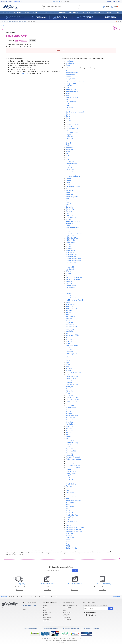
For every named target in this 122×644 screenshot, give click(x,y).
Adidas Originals (72, 73)
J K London (70, 230)
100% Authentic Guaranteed (71, 628)
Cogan (68, 135)
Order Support (47, 618)
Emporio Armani (72, 172)
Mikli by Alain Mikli (72, 346)
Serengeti (69, 428)
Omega (69, 381)
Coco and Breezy (72, 133)
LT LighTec (69, 323)
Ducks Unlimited (71, 164)
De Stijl (68, 145)
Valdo (68, 505)
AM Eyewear (70, 79)
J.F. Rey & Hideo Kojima (74, 234)
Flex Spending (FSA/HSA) (70, 606)
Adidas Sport (70, 75)
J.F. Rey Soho (70, 242)
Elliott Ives (69, 168)
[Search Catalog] (44, 7)
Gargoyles (70, 207)
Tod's (68, 476)
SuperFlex (69, 449)
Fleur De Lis (70, 191)
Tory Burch (69, 482)
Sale (89, 12)
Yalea (68, 542)
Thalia (68, 461)
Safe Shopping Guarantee (91, 628)
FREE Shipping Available (31, 628)
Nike (67, 366)
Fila (67, 189)
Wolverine (69, 534)
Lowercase (70, 319)
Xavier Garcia (71, 538)
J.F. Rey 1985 (70, 236)
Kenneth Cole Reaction (74, 280)
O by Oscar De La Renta (74, 373)
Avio (67, 87)
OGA (68, 375)
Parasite (69, 389)
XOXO (68, 540)
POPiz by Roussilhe (72, 399)
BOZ (67, 104)
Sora (67, 435)
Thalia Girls (70, 464)
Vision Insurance (68, 607)
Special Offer (31, 22)
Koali (67, 290)
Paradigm (69, 387)
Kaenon (68, 273)
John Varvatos (71, 253)
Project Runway (71, 408)
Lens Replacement (48, 621)
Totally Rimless (71, 484)
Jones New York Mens (73, 259)
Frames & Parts (47, 612)
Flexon (68, 193)
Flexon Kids (70, 195)
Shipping (46, 606)
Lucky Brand (70, 325)
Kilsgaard (69, 284)
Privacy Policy (67, 612)
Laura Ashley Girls (72, 298)
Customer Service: (7, 2)
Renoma (69, 414)
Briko (67, 106)
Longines (69, 313)
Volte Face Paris (71, 521)
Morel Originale (71, 354)
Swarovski (69, 455)
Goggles (44, 12)
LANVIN (68, 294)
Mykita (68, 356)
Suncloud (69, 447)
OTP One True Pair (72, 385)
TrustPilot (65, 634)
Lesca (68, 302)
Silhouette (69, 430)
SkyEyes (68, 432)
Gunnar (68, 220)
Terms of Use (67, 614)
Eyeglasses (6, 12)
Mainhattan (70, 331)
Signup (75, 571)
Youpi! (68, 544)
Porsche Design (71, 401)
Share (119, 22)
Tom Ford (69, 480)
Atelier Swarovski (72, 83)
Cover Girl (69, 139)
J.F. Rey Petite (70, 240)
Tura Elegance (71, 492)
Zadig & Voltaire (71, 548)
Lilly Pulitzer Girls (71, 308)
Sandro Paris (70, 424)
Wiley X (68, 525)
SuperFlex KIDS (71, 451)
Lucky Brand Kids (72, 327)
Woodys (69, 536)
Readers (53, 12)
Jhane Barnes (71, 251)
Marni (68, 337)
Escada (69, 178)
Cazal (68, 118)
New (82, 12)
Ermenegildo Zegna (73, 176)
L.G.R (68, 292)
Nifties (68, 364)
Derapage (70, 147)
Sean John (70, 426)
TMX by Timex (71, 474)
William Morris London (73, 530)
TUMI (67, 488)
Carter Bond (70, 114)
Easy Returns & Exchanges (51, 628)
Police (68, 393)
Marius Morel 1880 (72, 335)
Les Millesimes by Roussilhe (75, 300)
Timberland (70, 470)
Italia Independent (72, 228)
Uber (67, 499)
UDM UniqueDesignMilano (75, 501)
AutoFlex (69, 85)
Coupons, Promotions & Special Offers (16, 22)
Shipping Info (24, 74)
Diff (67, 153)
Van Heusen (70, 507)
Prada (68, 404)
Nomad (69, 371)
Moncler (69, 350)
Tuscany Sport (71, 497)
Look (67, 315)
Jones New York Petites (74, 261)
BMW (68, 96)
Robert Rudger (71, 418)
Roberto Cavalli (71, 420)
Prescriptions (47, 609)
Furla (67, 199)
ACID (67, 71)
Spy (67, 439)
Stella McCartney (72, 443)
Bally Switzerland (72, 92)
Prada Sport (70, 406)
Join (110, 609)
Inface (68, 226)
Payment (46, 616)
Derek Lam (69, 149)
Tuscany (69, 495)
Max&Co (69, 344)
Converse (69, 137)
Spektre (68, 437)
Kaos (67, 275)
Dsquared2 (70, 162)
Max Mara (69, 342)
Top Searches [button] (61, 642)
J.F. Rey (68, 232)
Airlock (68, 77)
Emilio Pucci (70, 170)
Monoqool (70, 352)
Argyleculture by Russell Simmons (77, 81)
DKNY (68, 160)
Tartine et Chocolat (73, 457)
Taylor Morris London (73, 459)
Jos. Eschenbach (72, 265)
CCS (67, 122)
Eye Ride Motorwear (73, 187)
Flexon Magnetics (72, 197)
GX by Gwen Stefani (73, 222)
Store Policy (66, 616)
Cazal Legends (71, 120)
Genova (69, 211)
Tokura (68, 478)
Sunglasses (17, 12)
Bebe (68, 94)
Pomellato (69, 395)
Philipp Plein (70, 391)
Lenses (27, 12)
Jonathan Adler (71, 255)
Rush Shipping (108, 12)
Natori (68, 360)
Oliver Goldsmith (72, 377)
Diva (67, 158)
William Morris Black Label (75, 528)
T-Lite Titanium (71, 472)
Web (67, 523)
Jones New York (71, 257)
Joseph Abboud (72, 267)
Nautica (69, 362)
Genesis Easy (70, 209)
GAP (67, 205)
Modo (68, 348)
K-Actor (68, 271)
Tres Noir (69, 486)
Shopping (46, 614)
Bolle (67, 100)
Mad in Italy (70, 329)
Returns (45, 607)
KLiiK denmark (71, 288)
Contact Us (66, 611)
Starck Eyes (70, 441)
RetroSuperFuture (72, 416)
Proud (68, 410)
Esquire (68, 180)
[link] (45, 634)
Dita (67, 156)
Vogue (68, 519)
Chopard (69, 127)
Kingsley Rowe (71, 286)
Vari (67, 509)
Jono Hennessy (71, 263)
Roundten (69, 422)
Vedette (69, 511)
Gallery (68, 203)
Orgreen (69, 383)
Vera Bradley (70, 513)
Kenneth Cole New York (74, 277)
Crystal (68, 143)
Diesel (68, 151)
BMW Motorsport (72, 98)
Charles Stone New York (74, 125)
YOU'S (68, 546)
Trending (97, 12)
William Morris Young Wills (74, 532)
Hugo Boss (70, 224)
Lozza (68, 321)
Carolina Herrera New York (75, 112)
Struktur (68, 445)
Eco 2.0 (68, 166)
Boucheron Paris (71, 102)
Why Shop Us (47, 619)
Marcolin (69, 333)
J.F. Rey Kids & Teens (73, 238)
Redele (68, 412)
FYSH (67, 201)
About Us (66, 609)
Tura (67, 490)
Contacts (63, 12)
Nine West (69, 368)
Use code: (10, 41)
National (69, 358)
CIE (67, 131)
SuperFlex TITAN (71, 453)
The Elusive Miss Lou (73, 466)
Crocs (68, 141)
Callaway (69, 108)
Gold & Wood (71, 218)
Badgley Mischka (72, 89)
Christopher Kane (72, 129)
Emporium (69, 174)
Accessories (73, 12)
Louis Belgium (71, 317)
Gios (67, 213)
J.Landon (69, 244)
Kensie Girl (69, 282)
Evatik (68, 182)
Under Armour (71, 503)
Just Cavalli (70, 269)
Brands (35, 12)
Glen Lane (69, 216)
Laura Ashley (70, 296)
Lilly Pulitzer (69, 306)
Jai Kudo (69, 249)
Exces (68, 184)
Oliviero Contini (71, 379)
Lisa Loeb (69, 311)
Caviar (68, 116)
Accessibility (66, 618)
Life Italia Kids (70, 304)
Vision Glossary (67, 619)
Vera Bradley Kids (72, 515)
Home (3, 22)
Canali (68, 110)
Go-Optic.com (49, 639)
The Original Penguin (73, 468)
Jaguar (68, 246)
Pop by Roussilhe (72, 397)
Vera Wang (70, 517)
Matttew (69, 340)
